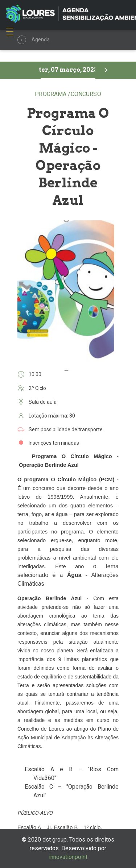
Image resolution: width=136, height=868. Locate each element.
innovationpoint (68, 857)
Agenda (22, 40)
